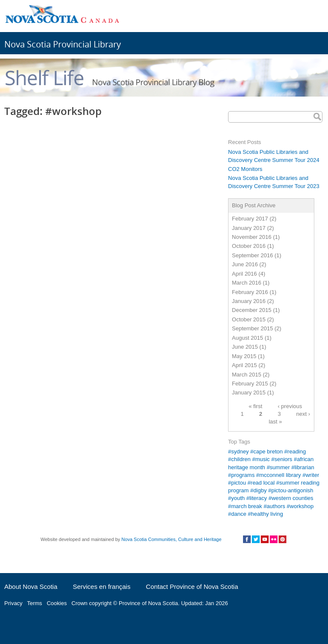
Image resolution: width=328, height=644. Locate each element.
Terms (34, 603)
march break (246, 506)
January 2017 (249, 228)
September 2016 (252, 255)
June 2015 (245, 347)
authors (276, 506)
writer (312, 475)
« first (255, 406)
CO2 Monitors (245, 169)
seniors (283, 459)
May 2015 (244, 356)
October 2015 (249, 319)
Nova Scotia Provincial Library (63, 44)
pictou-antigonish (292, 490)
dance (239, 514)
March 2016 (247, 283)
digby (260, 490)
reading (297, 451)
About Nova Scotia (31, 587)
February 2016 (250, 292)
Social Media (265, 539)
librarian (304, 467)
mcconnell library (280, 475)
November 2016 (252, 237)
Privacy (13, 603)
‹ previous (290, 406)
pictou (239, 483)
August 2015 (247, 338)
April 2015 (245, 365)
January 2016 (249, 301)
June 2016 (245, 264)
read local (263, 483)
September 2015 (252, 328)
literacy (258, 498)
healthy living (267, 514)
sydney (240, 451)
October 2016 (249, 246)
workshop (302, 506)
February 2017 (250, 219)
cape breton (268, 451)
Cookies (57, 603)
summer (280, 467)
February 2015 (250, 384)
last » (275, 422)
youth (238, 498)
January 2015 (249, 393)
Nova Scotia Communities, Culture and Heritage (171, 539)
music (263, 459)
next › (303, 414)
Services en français (101, 587)
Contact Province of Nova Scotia (192, 587)
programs (243, 475)
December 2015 (252, 310)
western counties (293, 498)
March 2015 (247, 375)
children (241, 459)
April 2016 (245, 274)
